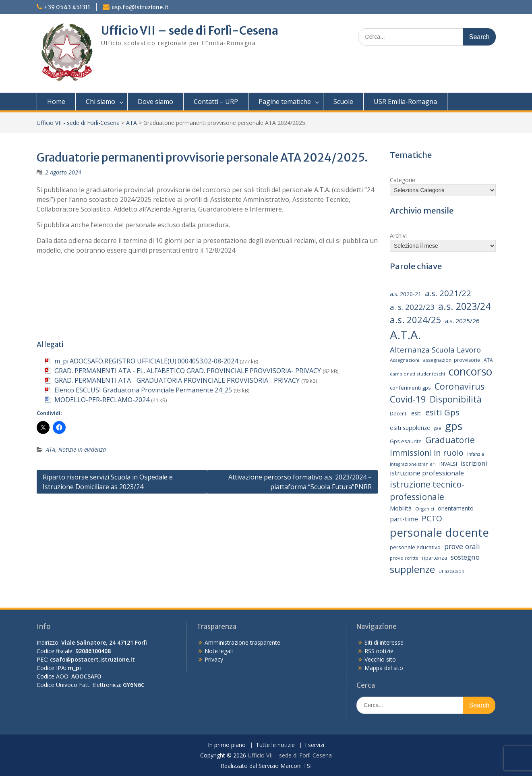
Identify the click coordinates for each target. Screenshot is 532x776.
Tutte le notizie (275, 745)
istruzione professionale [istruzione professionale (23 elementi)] (427, 473)
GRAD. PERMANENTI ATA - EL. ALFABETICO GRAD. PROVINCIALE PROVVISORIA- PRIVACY (188, 371)
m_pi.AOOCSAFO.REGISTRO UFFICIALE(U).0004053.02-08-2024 (146, 361)
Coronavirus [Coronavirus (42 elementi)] (460, 386)
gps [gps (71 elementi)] (454, 426)
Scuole (343, 102)
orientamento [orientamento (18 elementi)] (456, 508)
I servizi (315, 745)
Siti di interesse (384, 642)
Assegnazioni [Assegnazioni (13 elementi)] (405, 360)
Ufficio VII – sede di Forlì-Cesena (190, 31)
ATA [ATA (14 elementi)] (488, 360)
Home (56, 102)
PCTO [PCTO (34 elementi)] (432, 518)
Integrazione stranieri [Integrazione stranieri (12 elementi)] (413, 464)
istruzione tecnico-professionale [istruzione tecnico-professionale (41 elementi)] (427, 491)
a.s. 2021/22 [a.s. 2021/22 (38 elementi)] (448, 293)
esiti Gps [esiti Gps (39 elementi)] (442, 412)
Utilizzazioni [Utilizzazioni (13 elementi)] (452, 571)
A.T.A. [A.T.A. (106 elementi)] (405, 335)
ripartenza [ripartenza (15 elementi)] (435, 558)
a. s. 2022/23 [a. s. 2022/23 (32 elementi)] (412, 307)
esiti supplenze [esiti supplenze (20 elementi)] (410, 427)
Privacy (214, 659)
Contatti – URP (216, 102)
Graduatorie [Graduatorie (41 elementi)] (450, 440)
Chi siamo (100, 102)
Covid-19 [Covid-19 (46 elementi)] (408, 399)
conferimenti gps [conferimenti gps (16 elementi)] (410, 388)
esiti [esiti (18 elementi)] (416, 413)
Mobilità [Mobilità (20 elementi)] (401, 508)
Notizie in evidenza (82, 449)
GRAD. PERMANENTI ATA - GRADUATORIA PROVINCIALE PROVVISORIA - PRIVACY (177, 380)
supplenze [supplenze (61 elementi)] (412, 569)
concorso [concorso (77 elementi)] (470, 371)
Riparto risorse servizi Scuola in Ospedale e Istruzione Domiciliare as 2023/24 (108, 482)
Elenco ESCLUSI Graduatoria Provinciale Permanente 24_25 (143, 390)
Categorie (403, 180)
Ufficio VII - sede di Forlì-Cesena (78, 123)
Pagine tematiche (285, 102)
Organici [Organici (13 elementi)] (425, 509)
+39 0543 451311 (67, 7)
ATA (131, 123)
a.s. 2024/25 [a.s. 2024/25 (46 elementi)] (416, 320)
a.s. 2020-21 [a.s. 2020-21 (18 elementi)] (406, 294)
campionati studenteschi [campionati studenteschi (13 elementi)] (417, 374)
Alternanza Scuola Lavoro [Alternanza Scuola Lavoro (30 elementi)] (435, 350)
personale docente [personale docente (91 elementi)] (439, 532)
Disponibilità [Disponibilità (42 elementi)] (456, 399)
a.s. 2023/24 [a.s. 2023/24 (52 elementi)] (464, 306)
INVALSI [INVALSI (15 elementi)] (448, 464)
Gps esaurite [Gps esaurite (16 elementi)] (406, 441)
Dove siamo (155, 102)
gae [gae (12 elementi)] (438, 428)
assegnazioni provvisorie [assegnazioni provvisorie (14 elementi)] (451, 360)
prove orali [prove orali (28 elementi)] (462, 546)
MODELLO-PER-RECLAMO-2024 (102, 400)
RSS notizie (379, 651)
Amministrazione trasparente (242, 642)
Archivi (398, 235)
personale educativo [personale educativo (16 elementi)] (415, 547)
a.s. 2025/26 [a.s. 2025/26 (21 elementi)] (462, 321)
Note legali (219, 651)
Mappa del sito (384, 668)
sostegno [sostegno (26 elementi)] (465, 557)
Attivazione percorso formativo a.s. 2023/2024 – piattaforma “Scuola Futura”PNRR (300, 482)
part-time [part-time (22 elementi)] (404, 519)
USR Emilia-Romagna (405, 102)
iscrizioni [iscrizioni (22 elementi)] (474, 463)
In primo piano (227, 745)
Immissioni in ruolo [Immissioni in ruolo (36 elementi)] (427, 453)
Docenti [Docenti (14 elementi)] (399, 414)
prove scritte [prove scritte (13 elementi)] (404, 558)
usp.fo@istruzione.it (140, 7)
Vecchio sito (380, 659)
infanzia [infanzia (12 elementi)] (476, 454)
